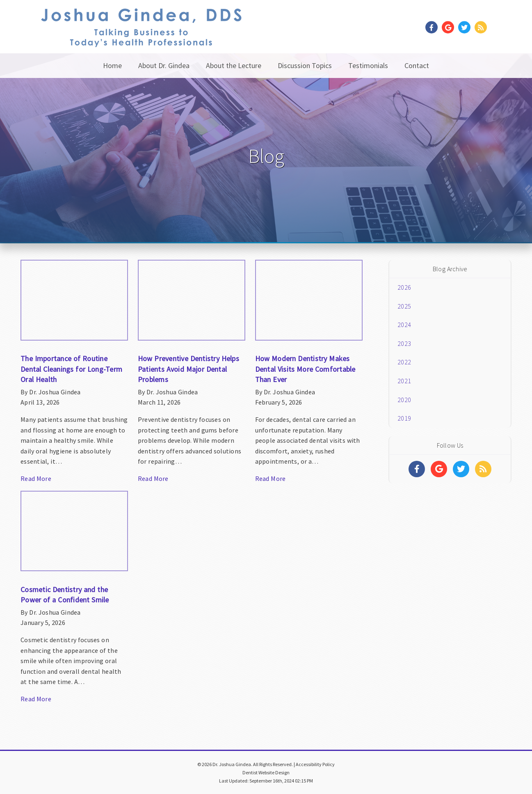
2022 (404, 362)
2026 (404, 287)
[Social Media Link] (434, 28)
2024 (404, 325)
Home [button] (112, 65)
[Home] (141, 37)
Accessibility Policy (315, 764)
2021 (404, 381)
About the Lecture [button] (234, 65)
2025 (404, 306)
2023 (404, 343)
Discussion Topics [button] (305, 65)
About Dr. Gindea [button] (164, 65)
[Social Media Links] (417, 469)
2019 (404, 418)
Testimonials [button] (368, 65)
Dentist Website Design (266, 772)
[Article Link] (74, 375)
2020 (404, 400)
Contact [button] (417, 65)
